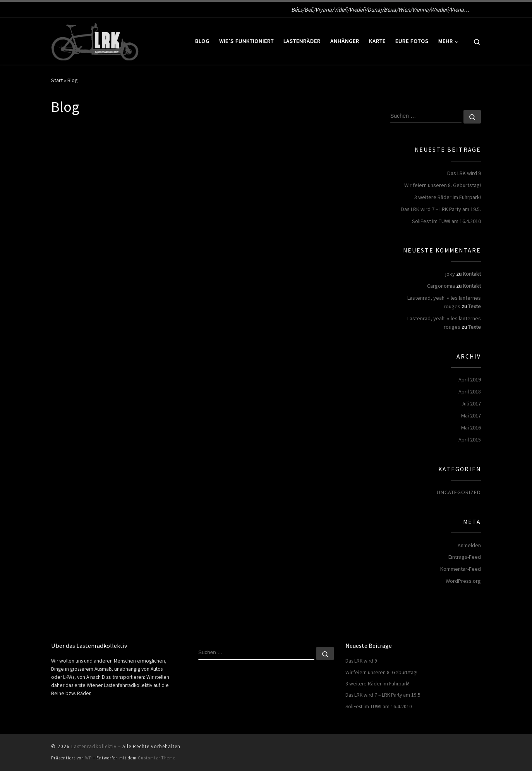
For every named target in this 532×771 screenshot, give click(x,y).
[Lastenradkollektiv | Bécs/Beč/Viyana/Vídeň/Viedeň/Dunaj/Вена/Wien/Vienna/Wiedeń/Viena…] (95, 40)
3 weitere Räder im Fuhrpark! (448, 197)
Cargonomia (441, 286)
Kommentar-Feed (461, 569)
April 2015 (470, 440)
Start (57, 80)
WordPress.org (463, 581)
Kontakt (472, 274)
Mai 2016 (471, 428)
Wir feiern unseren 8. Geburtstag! (443, 185)
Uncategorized (459, 492)
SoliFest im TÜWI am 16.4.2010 (446, 221)
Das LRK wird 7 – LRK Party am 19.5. (441, 209)
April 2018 (470, 392)
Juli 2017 (471, 404)
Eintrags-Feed (465, 557)
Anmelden (469, 545)
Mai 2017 (471, 416)
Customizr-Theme (157, 758)
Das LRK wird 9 (464, 173)
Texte (475, 306)
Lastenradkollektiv (94, 746)
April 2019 (470, 379)
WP (88, 758)
